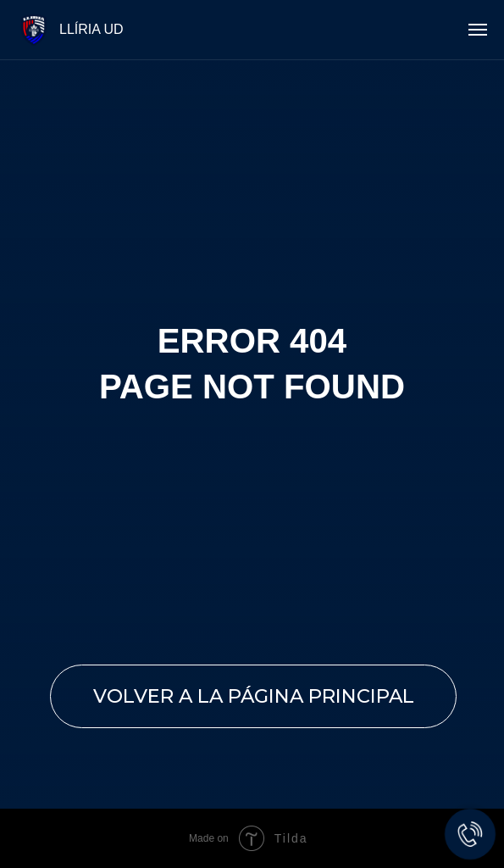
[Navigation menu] (478, 30)
